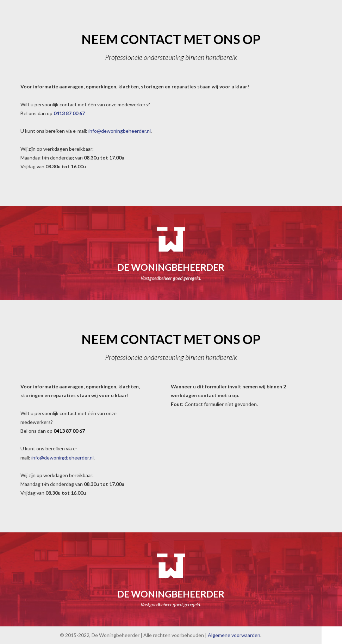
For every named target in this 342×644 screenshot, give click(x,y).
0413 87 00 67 (69, 113)
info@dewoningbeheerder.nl (119, 131)
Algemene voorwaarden (234, 635)
